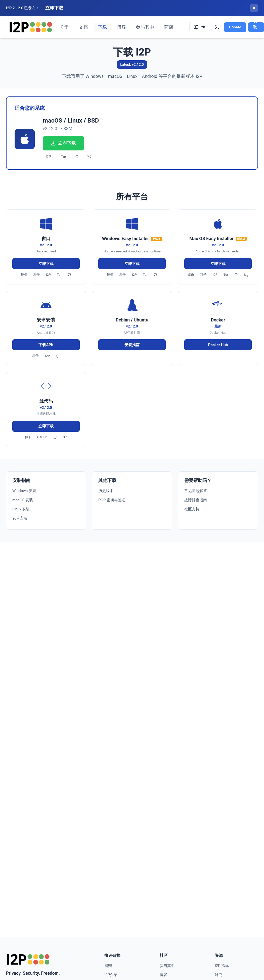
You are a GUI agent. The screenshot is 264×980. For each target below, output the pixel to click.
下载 (102, 27)
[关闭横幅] (254, 8)
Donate (235, 27)
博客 (121, 27)
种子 (37, 275)
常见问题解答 (196, 491)
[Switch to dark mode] (217, 27)
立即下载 (54, 8)
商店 (169, 27)
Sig (89, 156)
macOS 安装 (23, 500)
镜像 (24, 275)
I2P (48, 157)
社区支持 (192, 509)
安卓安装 (20, 518)
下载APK (46, 345)
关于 (64, 27)
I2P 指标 (222, 966)
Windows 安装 (24, 491)
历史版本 (106, 491)
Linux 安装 (21, 509)
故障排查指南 (196, 500)
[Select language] (200, 27)
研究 (218, 975)
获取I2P (256, 27)
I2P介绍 (111, 975)
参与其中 (145, 27)
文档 (83, 27)
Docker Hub (218, 345)
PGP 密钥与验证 (112, 500)
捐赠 (108, 966)
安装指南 (132, 345)
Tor (64, 157)
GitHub (42, 437)
